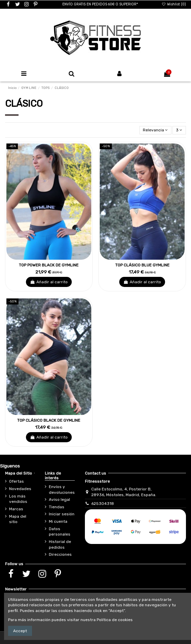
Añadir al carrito (49, 282)
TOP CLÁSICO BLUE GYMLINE (142, 265)
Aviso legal (59, 500)
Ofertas (17, 481)
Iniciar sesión (62, 514)
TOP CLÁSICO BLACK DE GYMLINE (49, 420)
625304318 (103, 504)
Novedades (20, 489)
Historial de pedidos (60, 544)
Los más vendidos (18, 499)
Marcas (16, 509)
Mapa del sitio (18, 519)
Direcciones (60, 554)
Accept (20, 631)
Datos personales (60, 532)
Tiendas (57, 507)
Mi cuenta (58, 521)
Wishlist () (174, 4)
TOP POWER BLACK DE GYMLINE (49, 265)
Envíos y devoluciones (62, 490)
